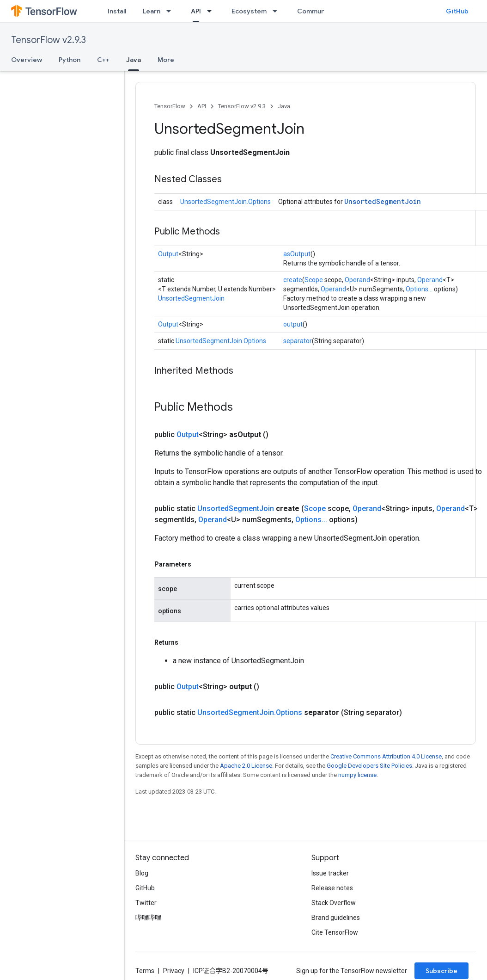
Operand (357, 280)
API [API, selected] (196, 11)
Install (117, 11)
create (293, 280)
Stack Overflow (334, 903)
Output (168, 254)
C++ (103, 60)
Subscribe (441, 971)
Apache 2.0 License (246, 766)
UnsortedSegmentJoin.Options (225, 202)
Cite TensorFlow (335, 932)
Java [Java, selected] (134, 60)
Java (284, 106)
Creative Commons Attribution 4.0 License (386, 756)
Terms (145, 971)
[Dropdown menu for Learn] (171, 11)
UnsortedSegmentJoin (383, 201)
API (202, 106)
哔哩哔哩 (148, 918)
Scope (314, 280)
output (293, 324)
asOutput (297, 254)
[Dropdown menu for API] (212, 11)
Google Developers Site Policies (369, 766)
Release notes (332, 888)
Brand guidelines (336, 918)
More (166, 60)
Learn (152, 11)
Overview (27, 60)
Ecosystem (249, 11)
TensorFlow (170, 106)
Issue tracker (330, 873)
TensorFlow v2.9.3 (49, 40)
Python (70, 60)
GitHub (457, 11)
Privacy (174, 971)
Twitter (146, 903)
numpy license (357, 775)
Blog (142, 873)
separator (298, 341)
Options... (419, 289)
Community (315, 11)
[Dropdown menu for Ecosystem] (278, 11)
